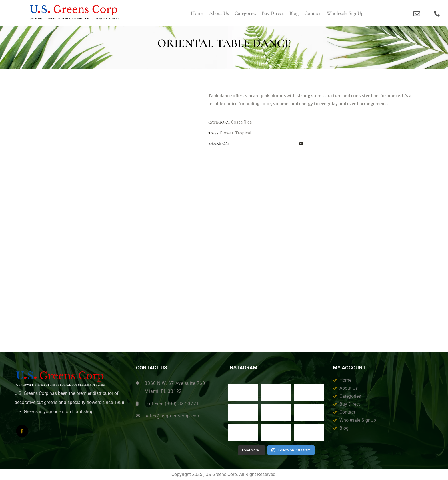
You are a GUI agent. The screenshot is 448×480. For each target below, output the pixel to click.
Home (197, 13)
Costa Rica (241, 122)
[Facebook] (22, 431)
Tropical (243, 133)
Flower (227, 133)
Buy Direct (273, 13)
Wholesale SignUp (345, 13)
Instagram (243, 368)
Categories (245, 13)
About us (219, 13)
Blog (294, 13)
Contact (313, 13)
